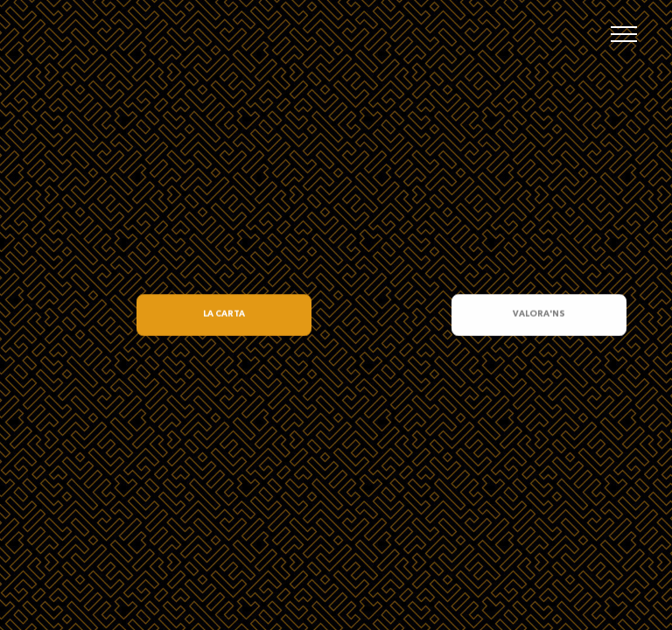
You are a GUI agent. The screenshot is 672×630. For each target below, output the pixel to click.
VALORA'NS (539, 315)
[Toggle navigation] (624, 34)
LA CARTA (224, 315)
